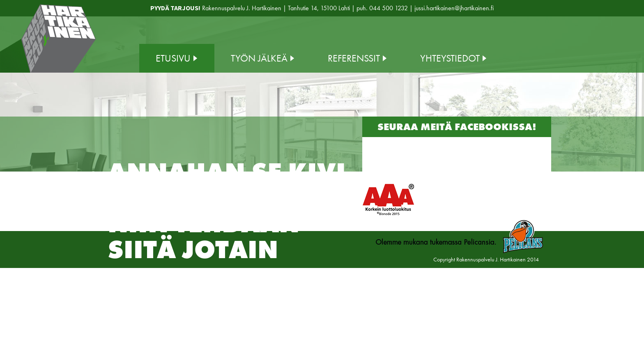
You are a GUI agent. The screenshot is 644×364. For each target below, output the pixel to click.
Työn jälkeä (259, 58)
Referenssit (354, 58)
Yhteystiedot (450, 58)
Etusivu (173, 58)
